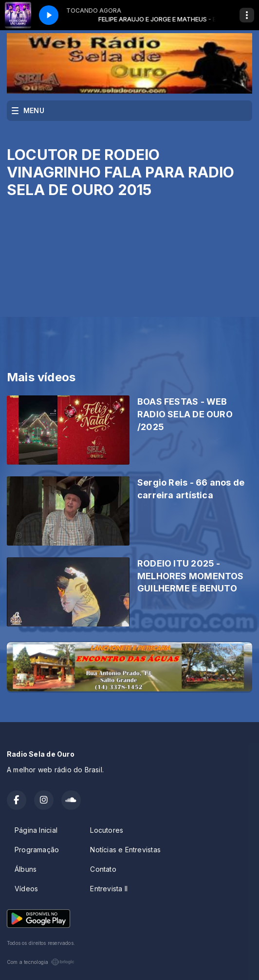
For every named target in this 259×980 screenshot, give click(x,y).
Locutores (107, 830)
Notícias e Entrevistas (125, 850)
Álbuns (26, 869)
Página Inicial (36, 830)
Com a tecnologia (41, 962)
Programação (37, 850)
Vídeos (26, 889)
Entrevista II (109, 889)
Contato (103, 869)
